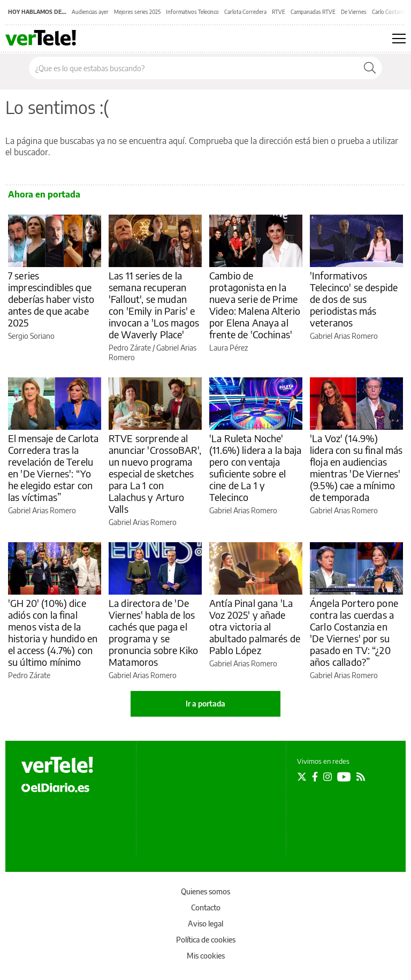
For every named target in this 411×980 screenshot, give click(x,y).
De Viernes (354, 12)
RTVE (279, 12)
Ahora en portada (44, 194)
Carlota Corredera (245, 12)
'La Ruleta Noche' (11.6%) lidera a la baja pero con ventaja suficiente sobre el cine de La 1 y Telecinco (256, 468)
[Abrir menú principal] (399, 39)
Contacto (206, 907)
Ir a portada (205, 704)
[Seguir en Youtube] (344, 777)
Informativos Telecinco (192, 12)
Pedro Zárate (130, 348)
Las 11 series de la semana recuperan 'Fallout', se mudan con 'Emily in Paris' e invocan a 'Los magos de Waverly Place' (154, 305)
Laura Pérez (229, 348)
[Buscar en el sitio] (193, 68)
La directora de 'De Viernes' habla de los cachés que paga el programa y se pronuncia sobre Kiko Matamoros (153, 632)
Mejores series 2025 (137, 12)
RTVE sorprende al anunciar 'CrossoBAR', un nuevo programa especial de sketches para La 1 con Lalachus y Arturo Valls (155, 473)
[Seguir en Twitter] (302, 777)
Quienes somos (205, 891)
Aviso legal (205, 924)
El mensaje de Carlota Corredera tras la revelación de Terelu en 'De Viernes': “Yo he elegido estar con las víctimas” (53, 468)
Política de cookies (206, 940)
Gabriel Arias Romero (344, 336)
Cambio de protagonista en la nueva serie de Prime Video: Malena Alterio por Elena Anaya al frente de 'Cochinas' (255, 305)
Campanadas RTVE (313, 12)
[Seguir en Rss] (361, 777)
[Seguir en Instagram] (328, 777)
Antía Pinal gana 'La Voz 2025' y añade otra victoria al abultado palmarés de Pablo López (255, 626)
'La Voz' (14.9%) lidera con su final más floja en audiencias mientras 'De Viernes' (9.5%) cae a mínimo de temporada (356, 468)
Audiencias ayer (90, 12)
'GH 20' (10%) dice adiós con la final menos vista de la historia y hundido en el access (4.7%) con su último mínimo (53, 632)
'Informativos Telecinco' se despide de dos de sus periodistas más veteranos (354, 299)
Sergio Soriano (31, 336)
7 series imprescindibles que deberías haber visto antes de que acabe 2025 (51, 299)
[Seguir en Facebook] (315, 777)
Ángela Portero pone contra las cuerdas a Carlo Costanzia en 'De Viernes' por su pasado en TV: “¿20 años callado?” (354, 632)
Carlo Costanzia (390, 12)
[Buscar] (370, 68)
